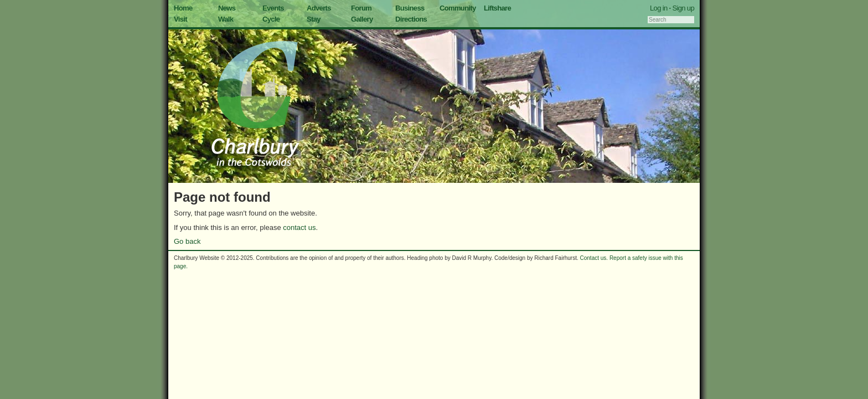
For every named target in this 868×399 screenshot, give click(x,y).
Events (273, 8)
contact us (299, 227)
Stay (314, 19)
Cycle (271, 19)
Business (410, 8)
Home (183, 8)
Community (458, 8)
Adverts (319, 8)
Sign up (683, 8)
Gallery (362, 19)
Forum (361, 8)
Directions (411, 19)
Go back (187, 241)
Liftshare (497, 8)
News (227, 8)
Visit (180, 19)
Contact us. (594, 258)
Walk (226, 19)
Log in (659, 8)
